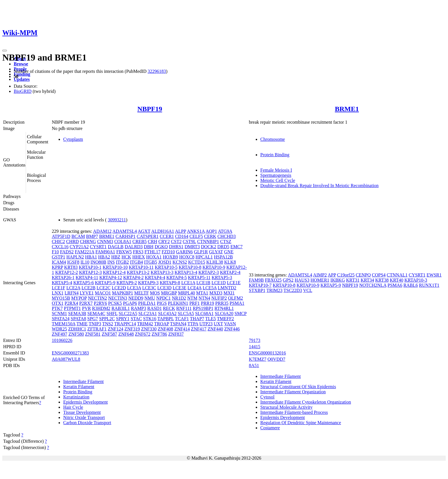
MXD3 (216, 293)
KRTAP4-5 (177, 277)
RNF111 (184, 308)
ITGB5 (150, 262)
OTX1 (58, 303)
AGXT (144, 231)
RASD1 (154, 308)
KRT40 (396, 280)
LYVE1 (87, 293)
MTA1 (202, 293)
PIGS (162, 303)
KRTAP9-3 (148, 283)
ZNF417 (199, 329)
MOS (155, 293)
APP (332, 275)
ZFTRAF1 (97, 329)
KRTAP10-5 (166, 267)
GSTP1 (58, 257)
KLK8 (230, 262)
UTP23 (206, 324)
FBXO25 (273, 280)
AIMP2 (320, 275)
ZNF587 (109, 334)
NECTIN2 (98, 298)
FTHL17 (153, 252)
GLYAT (216, 252)
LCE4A (194, 288)
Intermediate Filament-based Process (294, 412)
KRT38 (382, 280)
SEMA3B (77, 313)
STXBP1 (257, 290)
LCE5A (210, 288)
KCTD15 (197, 262)
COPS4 (379, 275)
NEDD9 (136, 298)
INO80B (98, 262)
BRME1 (347, 109)
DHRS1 (176, 247)
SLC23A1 (148, 313)
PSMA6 (395, 285)
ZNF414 (182, 329)
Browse (21, 64)
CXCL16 (60, 247)
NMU (150, 298)
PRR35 (222, 303)
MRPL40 (187, 293)
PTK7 (57, 308)
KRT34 (367, 280)
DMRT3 (192, 247)
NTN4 (204, 298)
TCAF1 (182, 319)
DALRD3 (134, 247)
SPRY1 (123, 319)
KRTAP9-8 (170, 283)
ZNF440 (215, 329)
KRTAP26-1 (63, 277)
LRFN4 (72, 293)
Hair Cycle (73, 407)
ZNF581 (93, 334)
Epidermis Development (85, 402)
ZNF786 (159, 334)
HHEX (139, 257)
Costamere (270, 428)
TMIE (82, 324)
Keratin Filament (79, 387)
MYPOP (79, 298)
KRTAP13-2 (138, 272)
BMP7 (92, 236)
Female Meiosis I (276, 170)
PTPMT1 (72, 308)
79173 (255, 340)
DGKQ (161, 247)
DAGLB (116, 247)
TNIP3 (95, 324)
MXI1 (229, 293)
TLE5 (210, 319)
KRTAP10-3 (416, 280)
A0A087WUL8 (66, 359)
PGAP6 (130, 303)
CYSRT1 (98, 247)
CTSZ (226, 241)
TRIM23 (275, 290)
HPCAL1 (204, 257)
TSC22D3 (293, 290)
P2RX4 (71, 303)
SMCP (241, 313)
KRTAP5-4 (62, 283)
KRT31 (353, 280)
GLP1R (201, 252)
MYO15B (61, 298)
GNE (229, 252)
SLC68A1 (204, 313)
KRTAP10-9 (214, 267)
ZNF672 (143, 334)
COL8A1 (123, 241)
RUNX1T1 (429, 285)
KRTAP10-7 (260, 285)
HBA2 (104, 257)
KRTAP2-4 (230, 272)
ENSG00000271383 (70, 353)
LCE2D (119, 288)
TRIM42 (145, 324)
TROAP (162, 324)
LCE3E (179, 288)
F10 (55, 252)
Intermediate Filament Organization (293, 392)
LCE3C (149, 288)
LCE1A (188, 283)
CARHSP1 (125, 236)
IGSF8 (73, 262)
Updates (22, 79)
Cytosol (267, 397)
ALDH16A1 (163, 231)
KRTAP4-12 (111, 277)
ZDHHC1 (77, 329)
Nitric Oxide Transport (84, 417)
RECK (169, 308)
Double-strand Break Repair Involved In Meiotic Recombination (319, 186)
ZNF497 (59, 334)
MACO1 (103, 293)
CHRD (72, 241)
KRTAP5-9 (105, 283)
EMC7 (236, 247)
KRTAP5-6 (84, 283)
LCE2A (73, 288)
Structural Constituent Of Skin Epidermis (298, 387)
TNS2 (108, 324)
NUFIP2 (219, 298)
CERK (210, 236)
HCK (126, 257)
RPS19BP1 (203, 308)
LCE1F (58, 288)
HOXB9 (170, 257)
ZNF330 (149, 329)
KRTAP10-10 (115, 267)
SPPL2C (107, 319)
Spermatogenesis (276, 175)
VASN (230, 324)
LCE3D (165, 288)
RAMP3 (138, 308)
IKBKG (338, 280)
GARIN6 (184, 252)
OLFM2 (235, 298)
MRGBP (169, 293)
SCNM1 (59, 313)
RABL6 (411, 285)
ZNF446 (232, 329)
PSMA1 (237, 303)
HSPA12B (223, 257)
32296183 (157, 71)
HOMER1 (320, 280)
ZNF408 (165, 329)
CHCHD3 (227, 236)
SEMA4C (96, 313)
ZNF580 (76, 334)
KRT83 (71, 267)
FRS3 (138, 252)
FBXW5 (124, 252)
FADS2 (67, 252)
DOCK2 (208, 247)
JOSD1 (165, 262)
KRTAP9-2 (127, 283)
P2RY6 (100, 303)
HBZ (116, 257)
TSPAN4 (178, 324)
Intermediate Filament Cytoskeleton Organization (306, 402)
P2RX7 (86, 303)
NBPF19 (150, 109)
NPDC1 (164, 298)
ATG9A (225, 231)
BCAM (78, 236)
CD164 (182, 236)
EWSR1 (434, 275)
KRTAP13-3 (162, 272)
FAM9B (256, 280)
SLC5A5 (186, 313)
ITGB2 (122, 262)
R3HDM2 (101, 308)
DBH (149, 247)
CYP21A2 (79, 247)
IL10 (85, 262)
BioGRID (23, 91)
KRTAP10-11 (141, 267)
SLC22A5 (128, 313)
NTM (192, 298)
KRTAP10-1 (90, 267)
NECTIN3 (118, 298)
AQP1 (211, 231)
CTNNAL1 (397, 275)
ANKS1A (196, 231)
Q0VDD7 (276, 359)
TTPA (193, 324)
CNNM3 (105, 241)
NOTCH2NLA (373, 285)
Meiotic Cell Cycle (278, 180)
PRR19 (207, 303)
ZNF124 (115, 329)
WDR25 (59, 329)
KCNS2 (180, 262)
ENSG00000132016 (267, 353)
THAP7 (197, 319)
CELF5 (196, 236)
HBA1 (91, 257)
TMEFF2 (225, 319)
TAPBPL (166, 319)
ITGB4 (136, 262)
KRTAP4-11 (87, 277)
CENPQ (363, 275)
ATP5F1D (61, 236)
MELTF (142, 293)
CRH (152, 241)
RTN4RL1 (224, 308)
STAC (136, 319)
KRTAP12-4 (114, 272)
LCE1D (219, 283)
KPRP (57, 267)
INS (111, 262)
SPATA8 (78, 319)
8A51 (254, 365)
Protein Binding (275, 155)
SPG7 (92, 319)
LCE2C (104, 288)
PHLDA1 (147, 303)
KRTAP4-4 (155, 277)
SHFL (112, 313)
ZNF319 (132, 329)
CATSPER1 (148, 236)
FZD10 (168, 252)
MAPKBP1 (123, 293)
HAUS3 (302, 280)
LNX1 (58, 293)
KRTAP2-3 (209, 272)
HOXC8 (187, 257)
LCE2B (88, 288)
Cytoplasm (73, 139)
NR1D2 (179, 298)
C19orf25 (346, 275)
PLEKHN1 (178, 303)
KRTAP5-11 (199, 277)
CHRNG (88, 241)
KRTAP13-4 (186, 272)
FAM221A (85, 252)
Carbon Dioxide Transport (87, 423)
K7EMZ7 (258, 359)
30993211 (117, 220)
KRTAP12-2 (67, 272)
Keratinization (76, 397)
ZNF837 (176, 334)
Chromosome (273, 139)
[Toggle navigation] (5, 51)
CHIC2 (58, 241)
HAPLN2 (75, 257)
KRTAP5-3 (222, 277)
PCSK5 (115, 303)
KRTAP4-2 (133, 277)
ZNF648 (126, 334)
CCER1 (167, 236)
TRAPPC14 (125, 324)
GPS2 (288, 280)
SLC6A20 (224, 313)
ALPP (180, 231)
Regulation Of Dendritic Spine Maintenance (301, 423)
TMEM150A (64, 324)
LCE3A (134, 288)
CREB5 (139, 241)
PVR (86, 308)
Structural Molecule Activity (286, 407)
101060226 (62, 340)
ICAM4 (59, 262)
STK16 (150, 319)
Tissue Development (82, 412)
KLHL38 (215, 262)
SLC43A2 (167, 313)
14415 (255, 347)
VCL (308, 290)
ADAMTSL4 (125, 231)
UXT (218, 324)
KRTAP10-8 (190, 267)
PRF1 (195, 303)
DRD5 (223, 247)
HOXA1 (154, 257)
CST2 (176, 241)
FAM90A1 (105, 252)
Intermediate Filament (83, 381)
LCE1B (203, 283)
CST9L (190, 241)
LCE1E (234, 283)
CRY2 (164, 241)
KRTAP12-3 (91, 272)
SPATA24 (61, 319)
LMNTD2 (227, 288)
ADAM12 (102, 231)
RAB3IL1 (121, 308)
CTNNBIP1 (208, 241)
